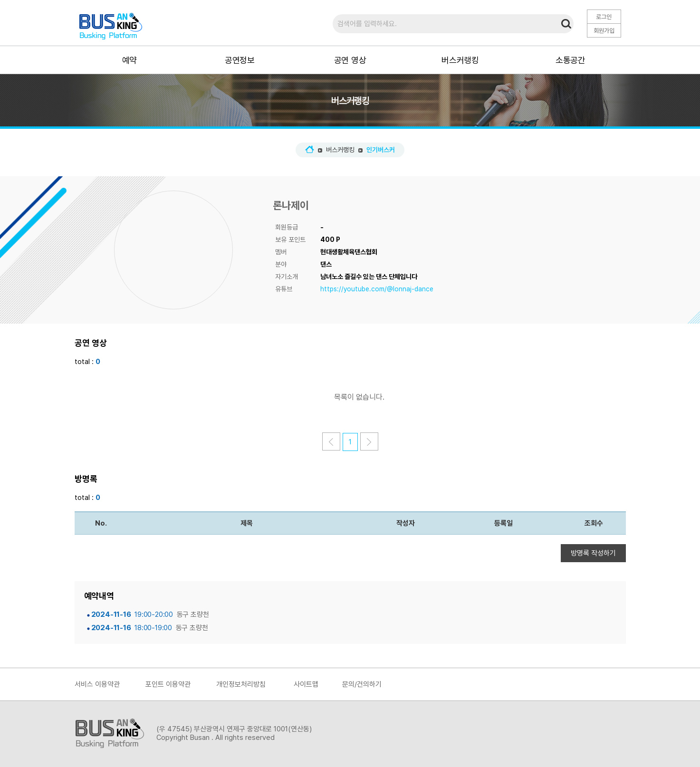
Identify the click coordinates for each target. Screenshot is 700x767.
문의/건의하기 (362, 684)
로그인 (604, 17)
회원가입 (604, 31)
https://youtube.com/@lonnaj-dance (377, 289)
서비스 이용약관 (97, 684)
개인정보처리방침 (241, 684)
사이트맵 (306, 684)
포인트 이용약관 (168, 684)
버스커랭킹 (340, 150)
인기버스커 (381, 150)
